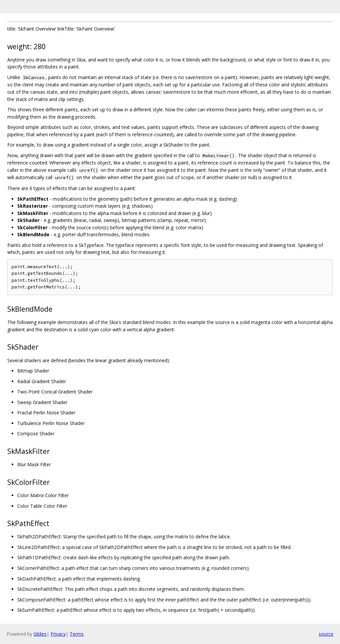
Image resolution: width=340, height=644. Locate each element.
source (326, 634)
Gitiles (40, 634)
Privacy (58, 634)
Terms (77, 634)
